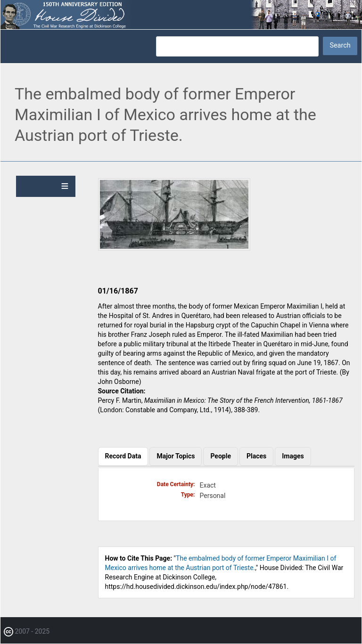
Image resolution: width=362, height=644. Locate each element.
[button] (174, 248)
